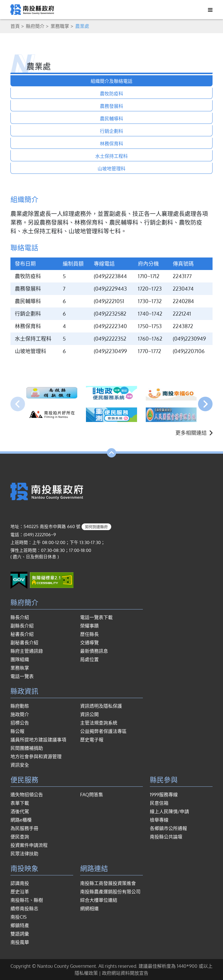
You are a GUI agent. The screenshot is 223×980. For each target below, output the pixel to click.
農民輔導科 (111, 119)
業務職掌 (60, 26)
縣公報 (17, 731)
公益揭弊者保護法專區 (103, 731)
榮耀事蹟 (89, 626)
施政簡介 (20, 714)
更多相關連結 (194, 433)
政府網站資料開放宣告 (125, 973)
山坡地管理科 (111, 169)
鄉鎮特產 (20, 925)
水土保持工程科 (111, 156)
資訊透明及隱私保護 (101, 706)
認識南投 (20, 883)
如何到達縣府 (96, 527)
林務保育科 (111, 144)
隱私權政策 (86, 973)
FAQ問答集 (92, 795)
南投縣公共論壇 (166, 837)
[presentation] (18, 404)
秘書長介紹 (22, 634)
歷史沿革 (20, 892)
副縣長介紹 (22, 626)
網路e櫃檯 (21, 820)
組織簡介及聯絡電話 (111, 81)
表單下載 (20, 803)
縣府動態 (20, 706)
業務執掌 (20, 668)
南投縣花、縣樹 (27, 900)
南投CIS (19, 917)
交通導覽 (89, 643)
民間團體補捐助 (27, 748)
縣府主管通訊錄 (27, 651)
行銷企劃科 (111, 131)
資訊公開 (89, 714)
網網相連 (89, 909)
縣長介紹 (20, 617)
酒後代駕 (20, 811)
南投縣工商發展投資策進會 (108, 883)
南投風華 (20, 942)
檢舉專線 (159, 820)
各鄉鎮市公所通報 (168, 828)
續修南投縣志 (24, 909)
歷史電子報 (92, 740)
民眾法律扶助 (24, 854)
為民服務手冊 (24, 828)
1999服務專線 (164, 795)
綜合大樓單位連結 (99, 900)
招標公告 (20, 723)
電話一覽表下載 (96, 617)
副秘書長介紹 (24, 643)
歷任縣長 (89, 634)
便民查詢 (20, 837)
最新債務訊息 (94, 651)
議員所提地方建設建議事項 (38, 740)
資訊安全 (20, 765)
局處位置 (89, 659)
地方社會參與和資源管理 (36, 757)
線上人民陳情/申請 (169, 811)
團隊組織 (20, 659)
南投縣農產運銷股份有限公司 (110, 892)
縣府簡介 (35, 26)
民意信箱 (159, 803)
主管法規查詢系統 (99, 723)
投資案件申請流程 (29, 845)
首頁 (15, 26)
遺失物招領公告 (27, 795)
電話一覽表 (22, 676)
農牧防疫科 (111, 94)
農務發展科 (111, 106)
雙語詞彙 (20, 934)
